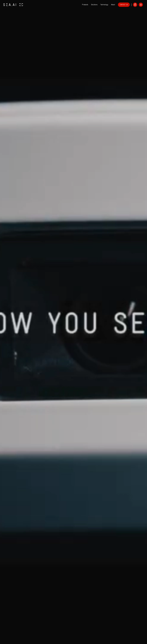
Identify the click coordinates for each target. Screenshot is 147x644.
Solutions (94, 5)
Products (85, 5)
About (113, 5)
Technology (104, 5)
